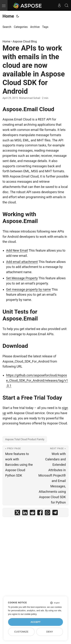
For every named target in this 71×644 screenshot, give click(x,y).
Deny (50, 632)
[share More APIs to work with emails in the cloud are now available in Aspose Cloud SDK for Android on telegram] (55, 513)
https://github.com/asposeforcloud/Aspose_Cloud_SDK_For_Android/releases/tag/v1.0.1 (37, 380)
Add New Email (17, 250)
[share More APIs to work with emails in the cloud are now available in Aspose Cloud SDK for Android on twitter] (17, 513)
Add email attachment (22, 262)
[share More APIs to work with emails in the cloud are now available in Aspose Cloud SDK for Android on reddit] (32, 513)
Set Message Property (22, 278)
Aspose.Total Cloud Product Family (25, 439)
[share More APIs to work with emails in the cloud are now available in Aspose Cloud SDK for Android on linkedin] (25, 513)
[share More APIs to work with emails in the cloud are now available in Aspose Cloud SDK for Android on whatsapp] (48, 513)
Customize (21, 632)
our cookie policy (29, 614)
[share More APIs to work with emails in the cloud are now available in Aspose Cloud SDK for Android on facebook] (40, 513)
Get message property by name (28, 289)
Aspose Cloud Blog (25, 41)
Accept (35, 622)
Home (8, 16)
